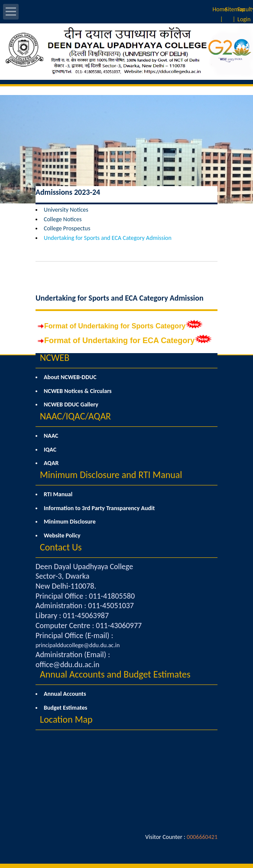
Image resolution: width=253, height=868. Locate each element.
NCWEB (55, 358)
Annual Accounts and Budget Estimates (115, 674)
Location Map (66, 719)
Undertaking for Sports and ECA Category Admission (108, 238)
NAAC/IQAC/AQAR (75, 416)
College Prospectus (67, 228)
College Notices (63, 219)
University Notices (66, 210)
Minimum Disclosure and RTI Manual (111, 475)
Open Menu (11, 12)
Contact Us (61, 547)
